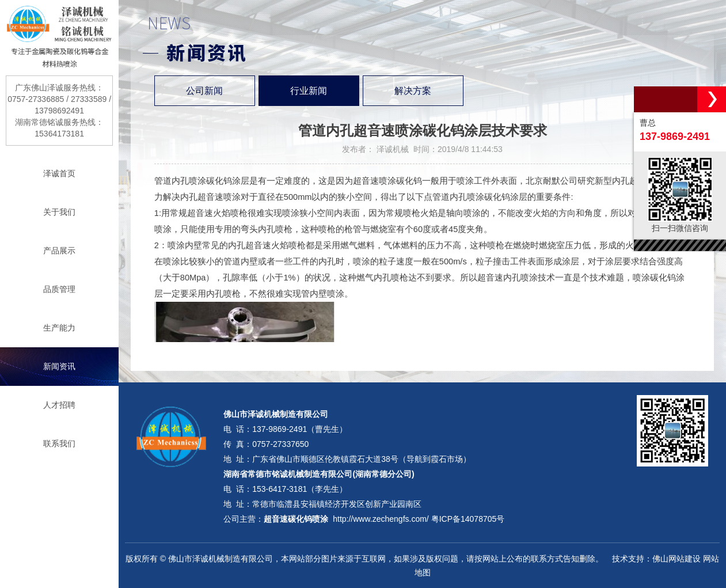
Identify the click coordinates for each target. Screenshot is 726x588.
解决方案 (413, 91)
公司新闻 (204, 91)
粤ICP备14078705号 (468, 519)
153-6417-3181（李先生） (300, 489)
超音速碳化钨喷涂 (296, 519)
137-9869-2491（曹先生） (300, 429)
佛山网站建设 (676, 559)
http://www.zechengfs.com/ (381, 519)
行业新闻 (309, 91)
